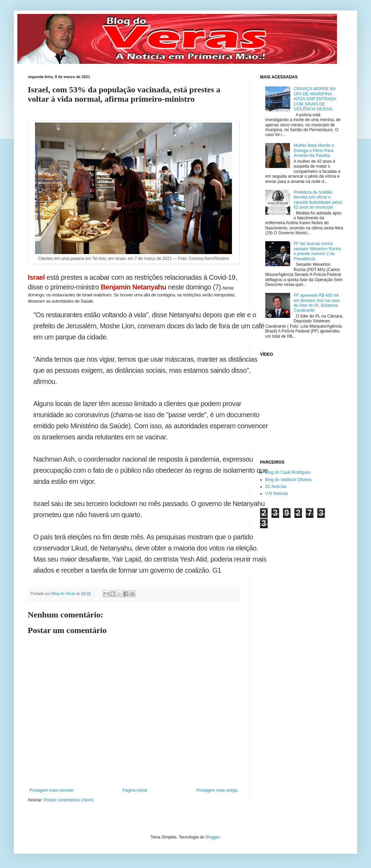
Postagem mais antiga (217, 790)
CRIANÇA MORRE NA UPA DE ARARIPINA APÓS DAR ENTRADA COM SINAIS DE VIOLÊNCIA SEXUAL (315, 99)
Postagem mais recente (51, 790)
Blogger (213, 837)
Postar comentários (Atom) (69, 800)
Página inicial (135, 790)
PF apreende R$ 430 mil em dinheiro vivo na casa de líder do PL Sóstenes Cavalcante (317, 303)
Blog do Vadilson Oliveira (288, 480)
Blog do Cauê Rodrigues (288, 472)
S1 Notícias (276, 487)
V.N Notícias (277, 494)
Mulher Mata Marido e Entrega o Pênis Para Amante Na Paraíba (314, 150)
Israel (36, 277)
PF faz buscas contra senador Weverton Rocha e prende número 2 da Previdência (317, 251)
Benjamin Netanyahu (133, 287)
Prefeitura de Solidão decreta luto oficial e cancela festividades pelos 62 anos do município (318, 200)
